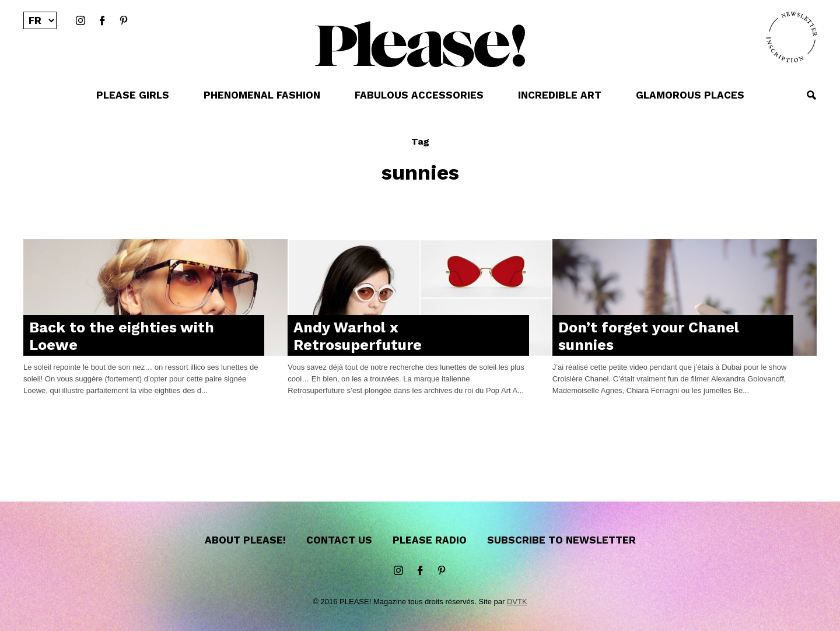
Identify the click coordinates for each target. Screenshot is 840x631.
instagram (80, 21)
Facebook (102, 21)
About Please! (245, 540)
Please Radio (430, 540)
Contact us (339, 540)
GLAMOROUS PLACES (690, 95)
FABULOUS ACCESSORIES (419, 95)
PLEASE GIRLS (133, 95)
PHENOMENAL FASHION (262, 95)
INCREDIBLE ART (560, 95)
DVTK (517, 602)
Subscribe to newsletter (561, 540)
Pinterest (124, 21)
